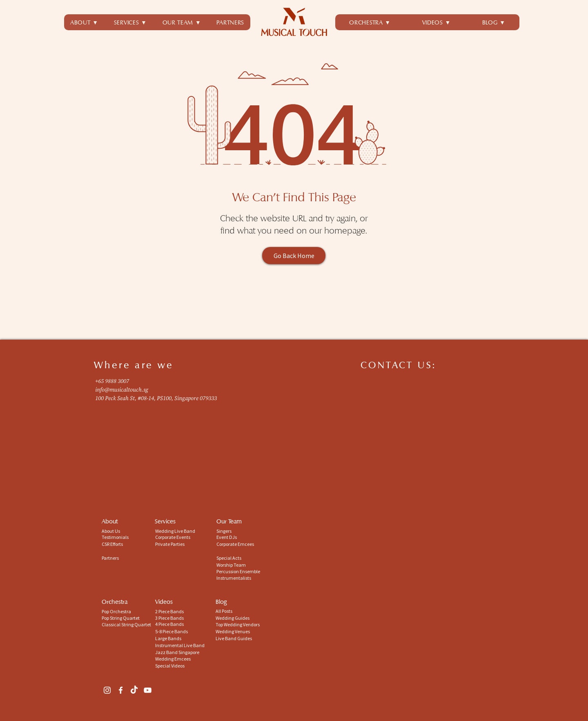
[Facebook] (121, 690)
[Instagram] (107, 690)
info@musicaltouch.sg (122, 390)
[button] (130, 22)
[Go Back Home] (294, 256)
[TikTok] (134, 690)
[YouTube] (148, 690)
